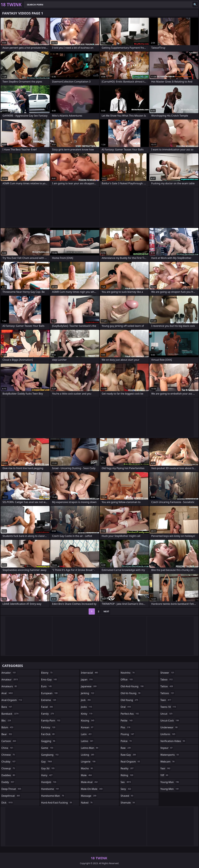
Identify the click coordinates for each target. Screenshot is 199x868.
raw (126, 748)
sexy (126, 789)
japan (87, 680)
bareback (10, 714)
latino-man (90, 748)
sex (126, 782)
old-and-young (132, 686)
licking (88, 755)
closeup (8, 768)
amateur (10, 680)
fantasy (49, 727)
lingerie (89, 762)
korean (87, 727)
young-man (170, 782)
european (50, 693)
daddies (9, 775)
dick (7, 803)
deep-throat (12, 789)
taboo (167, 680)
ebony (47, 673)
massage (89, 796)
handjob (49, 782)
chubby (9, 762)
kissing (88, 721)
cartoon (9, 741)
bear (7, 734)
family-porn (51, 721)
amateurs (9, 686)
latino (87, 741)
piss (126, 727)
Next (106, 611)
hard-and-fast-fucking (57, 803)
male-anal (90, 782)
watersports (170, 755)
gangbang (50, 755)
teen (166, 700)
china (8, 748)
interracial (90, 673)
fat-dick (48, 734)
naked (87, 803)
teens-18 (168, 707)
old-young (130, 700)
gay (47, 762)
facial (47, 707)
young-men (170, 789)
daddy (8, 782)
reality (127, 768)
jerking (88, 693)
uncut (167, 714)
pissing (128, 734)
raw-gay (129, 755)
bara (7, 707)
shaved (127, 796)
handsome (51, 789)
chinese (8, 755)
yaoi (166, 768)
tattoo (167, 686)
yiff (165, 775)
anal (7, 693)
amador (9, 673)
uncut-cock (170, 721)
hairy (47, 775)
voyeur (167, 748)
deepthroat (11, 796)
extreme (49, 700)
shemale (128, 803)
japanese (89, 686)
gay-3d (48, 768)
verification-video (173, 741)
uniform (168, 734)
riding (127, 775)
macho (87, 768)
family (48, 714)
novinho (128, 673)
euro (47, 686)
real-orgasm (131, 762)
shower (168, 673)
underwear (169, 727)
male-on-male (92, 789)
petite (127, 721)
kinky (87, 714)
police (126, 741)
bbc (7, 721)
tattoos (168, 693)
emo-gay (49, 680)
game (48, 748)
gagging (49, 741)
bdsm (8, 727)
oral (126, 707)
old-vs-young (131, 693)
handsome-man (53, 796)
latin (87, 734)
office (127, 680)
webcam (168, 762)
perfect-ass (130, 714)
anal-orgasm (12, 700)
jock (86, 700)
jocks (87, 707)
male (87, 775)
